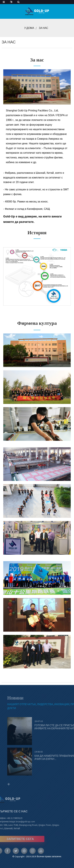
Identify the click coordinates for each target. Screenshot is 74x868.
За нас (43, 28)
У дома (29, 28)
